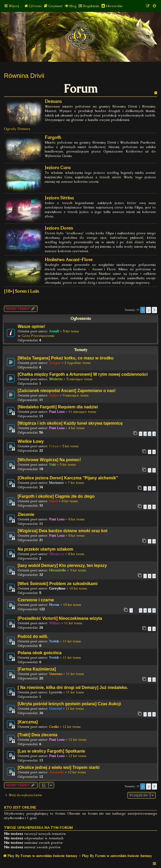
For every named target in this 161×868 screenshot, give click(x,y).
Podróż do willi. (33, 636)
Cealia (54, 727)
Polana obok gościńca (40, 653)
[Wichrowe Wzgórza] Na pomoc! (49, 460)
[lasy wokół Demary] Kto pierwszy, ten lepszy (62, 565)
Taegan (55, 363)
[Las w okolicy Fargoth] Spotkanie (51, 751)
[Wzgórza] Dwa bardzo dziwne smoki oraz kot (62, 531)
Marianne (56, 483)
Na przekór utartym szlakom (45, 549)
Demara (53, 101)
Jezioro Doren (59, 228)
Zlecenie (26, 514)
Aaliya (54, 395)
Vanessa (56, 674)
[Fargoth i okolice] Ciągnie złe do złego (56, 496)
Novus (54, 605)
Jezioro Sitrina (59, 198)
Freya (54, 446)
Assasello (56, 772)
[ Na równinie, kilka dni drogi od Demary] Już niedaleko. (73, 687)
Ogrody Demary (17, 129)
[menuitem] (33, 6)
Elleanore (57, 554)
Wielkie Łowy (31, 441)
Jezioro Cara (58, 168)
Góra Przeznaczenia (38, 336)
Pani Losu (57, 412)
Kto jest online (20, 807)
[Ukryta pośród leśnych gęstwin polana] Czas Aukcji (69, 704)
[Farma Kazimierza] (37, 669)
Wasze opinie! (31, 326)
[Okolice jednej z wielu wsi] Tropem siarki (59, 767)
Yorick (54, 641)
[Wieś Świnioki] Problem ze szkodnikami (58, 584)
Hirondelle (57, 570)
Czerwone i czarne (36, 600)
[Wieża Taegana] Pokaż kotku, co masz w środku (66, 358)
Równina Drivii (24, 76)
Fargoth (53, 137)
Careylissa (57, 588)
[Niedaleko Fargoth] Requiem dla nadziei (58, 407)
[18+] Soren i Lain (21, 291)
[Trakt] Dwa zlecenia (37, 735)
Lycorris (56, 692)
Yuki (52, 465)
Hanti (53, 501)
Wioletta (56, 379)
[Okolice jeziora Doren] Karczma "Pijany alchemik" (68, 478)
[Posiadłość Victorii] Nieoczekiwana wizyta (60, 618)
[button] (154, 310)
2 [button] (149, 310)
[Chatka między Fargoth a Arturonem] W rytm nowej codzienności (83, 374)
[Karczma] (28, 722)
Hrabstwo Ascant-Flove (69, 260)
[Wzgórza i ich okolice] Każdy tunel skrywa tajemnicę (70, 423)
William (55, 623)
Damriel (55, 709)
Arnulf (54, 331)
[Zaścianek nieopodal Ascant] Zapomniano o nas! (67, 391)
